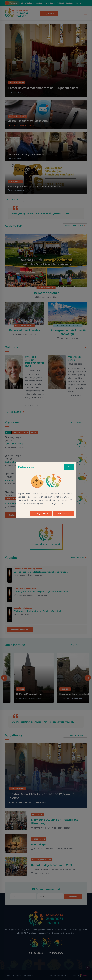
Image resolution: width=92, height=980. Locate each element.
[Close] (69, 467)
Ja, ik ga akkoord (41, 514)
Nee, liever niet (64, 514)
